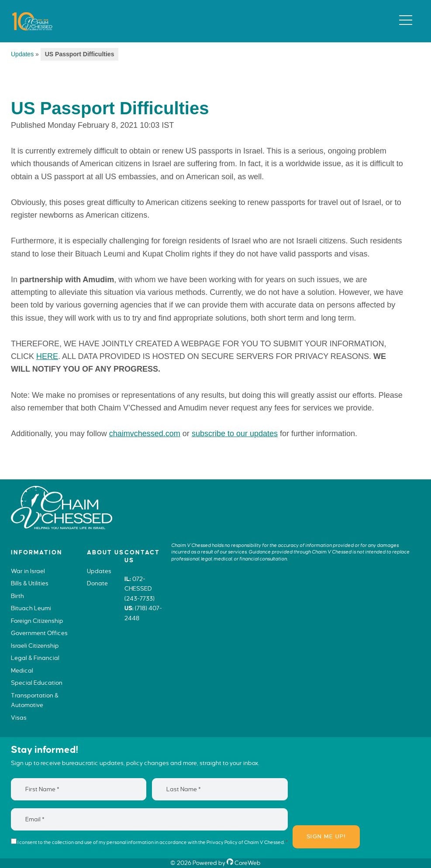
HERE (47, 356)
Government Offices (39, 633)
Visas (19, 718)
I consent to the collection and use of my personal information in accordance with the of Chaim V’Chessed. (153, 842)
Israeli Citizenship (35, 646)
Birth (17, 596)
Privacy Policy (222, 842)
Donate (97, 583)
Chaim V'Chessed (29, 17)
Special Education (37, 683)
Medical (22, 671)
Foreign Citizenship (37, 621)
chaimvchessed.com (145, 434)
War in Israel (28, 571)
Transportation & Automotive (35, 701)
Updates (22, 54)
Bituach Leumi (31, 608)
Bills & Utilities (30, 583)
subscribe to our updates (235, 434)
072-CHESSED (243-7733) (140, 589)
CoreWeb (244, 863)
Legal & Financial (35, 658)
